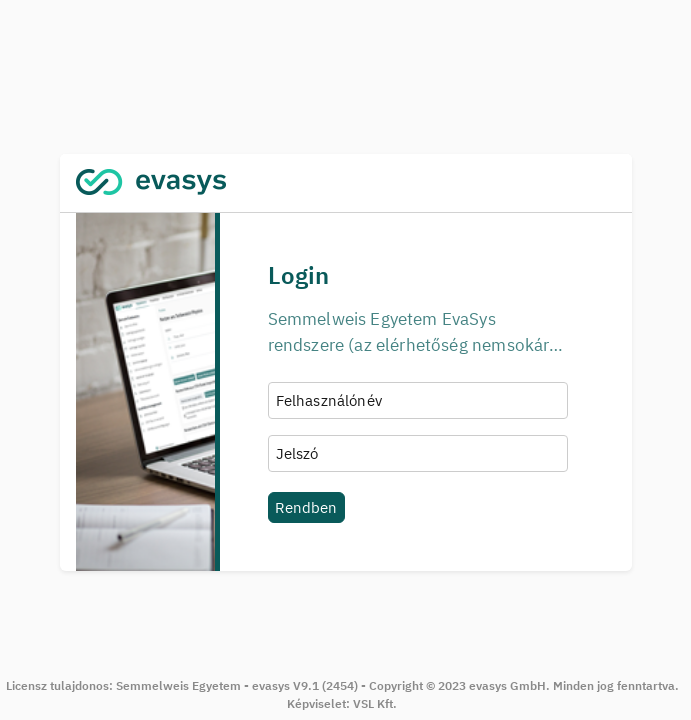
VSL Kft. (375, 703)
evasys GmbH (507, 685)
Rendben (306, 507)
